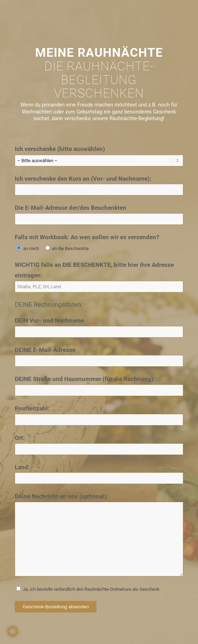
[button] (13, 631)
